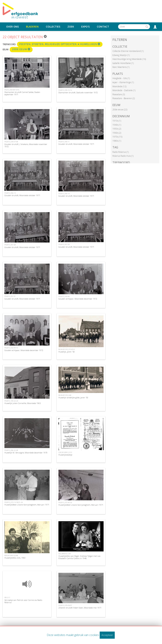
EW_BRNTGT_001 (65, 554)
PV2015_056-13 (10, 193)
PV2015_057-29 (64, 244)
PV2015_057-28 (10, 245)
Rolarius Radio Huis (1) (123, 156)
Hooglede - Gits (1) (121, 78)
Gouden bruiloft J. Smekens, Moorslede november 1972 (26, 145)
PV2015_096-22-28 (11, 450)
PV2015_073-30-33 (65, 502)
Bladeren (32, 27)
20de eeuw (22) (120, 110)
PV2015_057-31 (10, 296)
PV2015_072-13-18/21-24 (13, 502)
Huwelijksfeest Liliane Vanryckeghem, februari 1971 (27, 505)
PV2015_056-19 (64, 194)
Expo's (85, 27)
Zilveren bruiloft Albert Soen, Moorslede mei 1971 (80, 608)
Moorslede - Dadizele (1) (124, 90)
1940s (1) (117, 125)
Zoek (71, 27)
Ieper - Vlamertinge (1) (123, 82)
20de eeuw (21, 49)
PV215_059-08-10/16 (12, 90)
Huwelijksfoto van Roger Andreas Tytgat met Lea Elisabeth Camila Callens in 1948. (79, 557)
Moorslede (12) (119, 86)
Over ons (12, 27)
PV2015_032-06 (64, 296)
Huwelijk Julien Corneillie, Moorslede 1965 (23, 403)
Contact (103, 27)
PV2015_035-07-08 (11, 142)
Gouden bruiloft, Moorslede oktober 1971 (76, 144)
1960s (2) (117, 133)
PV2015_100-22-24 (11, 401)
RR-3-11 (7, 598)
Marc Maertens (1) (121, 67)
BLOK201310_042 (65, 395)
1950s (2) (117, 129)
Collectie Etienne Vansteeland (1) (128, 51)
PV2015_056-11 (64, 142)
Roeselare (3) (119, 94)
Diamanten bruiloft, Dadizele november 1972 (78, 92)
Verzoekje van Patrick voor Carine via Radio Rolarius (23, 601)
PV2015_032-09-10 (11, 348)
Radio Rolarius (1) (121, 152)
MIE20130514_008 (11, 555)
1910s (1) (117, 121)
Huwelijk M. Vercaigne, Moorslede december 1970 (26, 453)
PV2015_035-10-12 (65, 90)
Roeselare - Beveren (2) (124, 98)
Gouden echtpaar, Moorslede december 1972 (78, 299)
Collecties (53, 27)
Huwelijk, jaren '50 (67, 352)
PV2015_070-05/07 (65, 605)
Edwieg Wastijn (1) (121, 55)
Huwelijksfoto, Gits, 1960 (15, 558)
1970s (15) (117, 137)
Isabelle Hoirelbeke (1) (123, 63)
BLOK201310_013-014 (66, 349)
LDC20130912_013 (65, 452)
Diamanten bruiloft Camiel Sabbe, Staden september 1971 (22, 93)
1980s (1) (117, 141)
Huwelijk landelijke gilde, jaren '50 (73, 398)
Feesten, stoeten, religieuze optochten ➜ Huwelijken (60, 44)
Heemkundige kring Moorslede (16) (129, 59)
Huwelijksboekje (65, 455)
